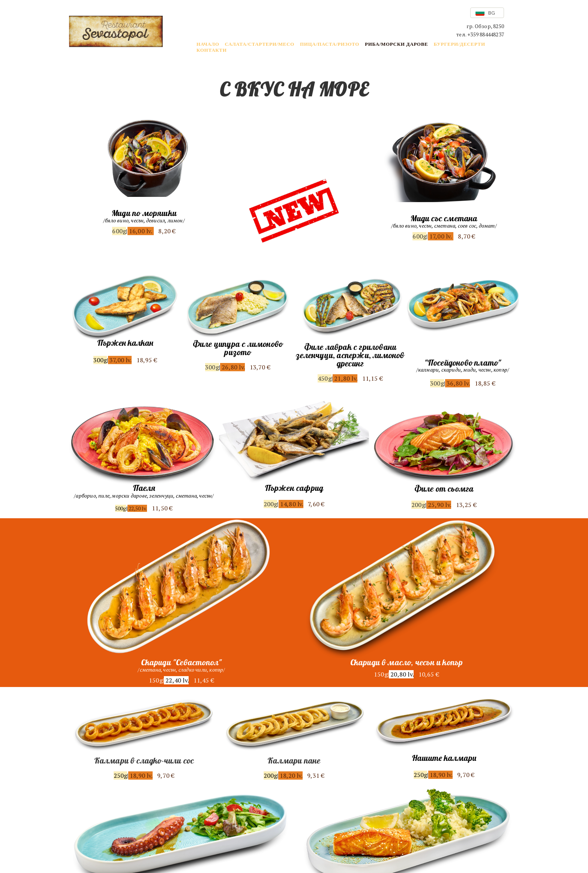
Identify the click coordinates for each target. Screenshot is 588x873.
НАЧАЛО (208, 44)
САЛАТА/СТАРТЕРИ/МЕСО (259, 44)
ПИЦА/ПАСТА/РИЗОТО (330, 44)
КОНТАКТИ (212, 50)
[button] (487, 13)
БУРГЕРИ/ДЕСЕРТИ (459, 44)
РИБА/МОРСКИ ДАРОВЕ (396, 44)
